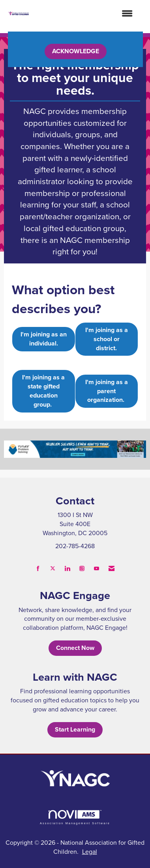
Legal (90, 851)
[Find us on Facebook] (38, 568)
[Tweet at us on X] (53, 568)
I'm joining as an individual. (44, 339)
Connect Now (75, 648)
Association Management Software (75, 817)
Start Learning (75, 729)
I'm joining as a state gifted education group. (43, 391)
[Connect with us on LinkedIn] (67, 568)
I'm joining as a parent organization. (107, 391)
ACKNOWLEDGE (76, 51)
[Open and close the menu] (85, 14)
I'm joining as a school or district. (107, 339)
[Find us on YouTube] (97, 568)
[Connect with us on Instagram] (82, 568)
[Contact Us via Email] (112, 568)
